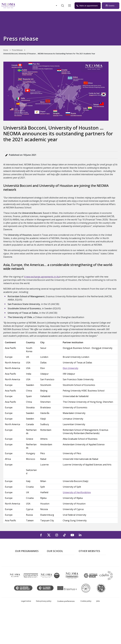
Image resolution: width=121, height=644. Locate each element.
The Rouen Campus (56, 571)
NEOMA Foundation (89, 571)
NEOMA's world (86, 563)
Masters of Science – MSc (28, 571)
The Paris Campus (56, 563)
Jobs (98, 636)
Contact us (52, 575)
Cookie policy (86, 636)
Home (6, 50)
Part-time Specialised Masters (25, 577)
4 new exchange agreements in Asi (42, 277)
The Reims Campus (56, 567)
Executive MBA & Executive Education (28, 585)
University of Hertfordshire (77, 492)
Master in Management (27, 567)
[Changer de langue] (56, 6)
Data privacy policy (44, 636)
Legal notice (26, 636)
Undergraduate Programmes (22, 561)
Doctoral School (23, 591)
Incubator (83, 567)
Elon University (71, 368)
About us (51, 559)
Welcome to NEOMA (89, 559)
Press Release (17, 50)
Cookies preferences (66, 637)
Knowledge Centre (88, 579)
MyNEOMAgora (86, 575)
